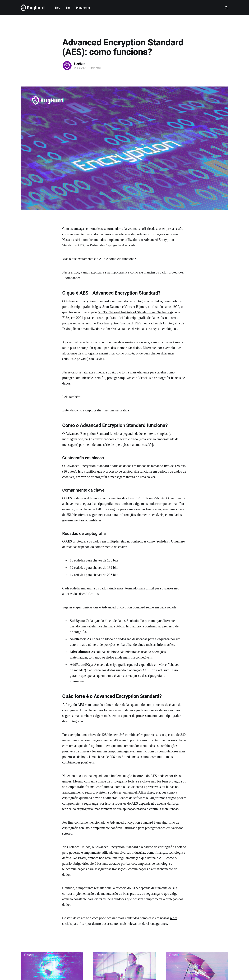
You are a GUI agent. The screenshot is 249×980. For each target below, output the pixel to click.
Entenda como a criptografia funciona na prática (96, 410)
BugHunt (79, 64)
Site (68, 8)
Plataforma (83, 8)
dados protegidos (172, 272)
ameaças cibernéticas (88, 229)
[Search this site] (226, 8)
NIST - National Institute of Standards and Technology (136, 312)
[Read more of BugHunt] (67, 66)
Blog (57, 8)
